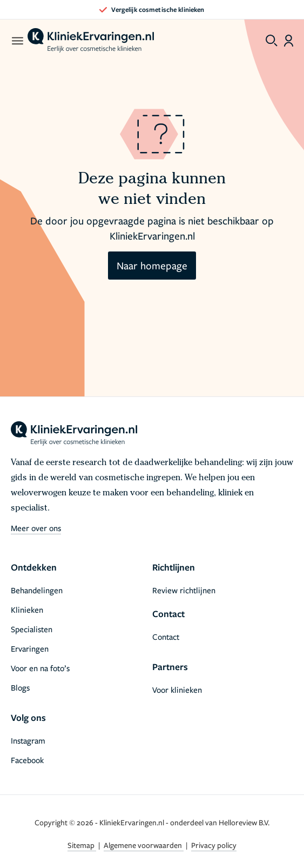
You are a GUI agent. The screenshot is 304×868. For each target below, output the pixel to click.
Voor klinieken (177, 690)
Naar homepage (152, 265)
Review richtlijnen (184, 590)
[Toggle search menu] (272, 41)
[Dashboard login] (289, 41)
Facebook (27, 760)
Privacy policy (214, 845)
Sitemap (82, 845)
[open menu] (17, 41)
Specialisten (32, 629)
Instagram (28, 740)
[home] (91, 41)
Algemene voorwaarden (144, 845)
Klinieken (27, 609)
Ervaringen (30, 648)
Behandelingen (37, 590)
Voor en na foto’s (40, 668)
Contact (166, 637)
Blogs (20, 687)
